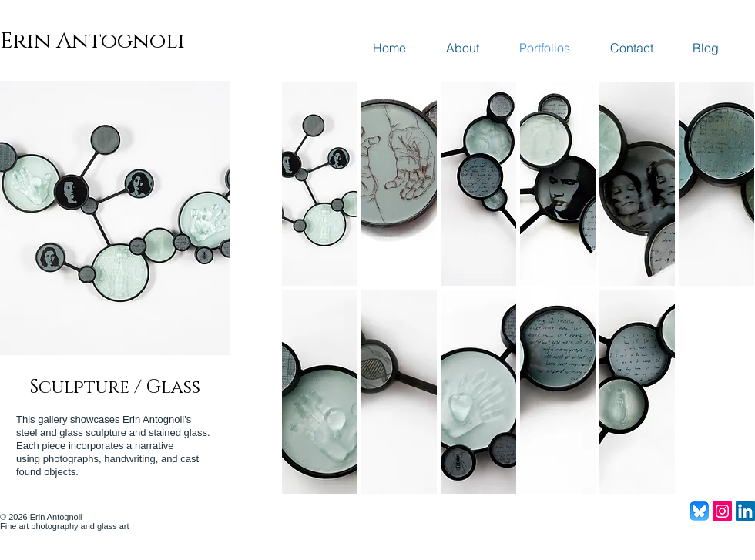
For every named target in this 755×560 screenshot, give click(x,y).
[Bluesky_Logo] (699, 511)
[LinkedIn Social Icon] (745, 511)
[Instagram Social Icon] (722, 511)
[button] (320, 184)
